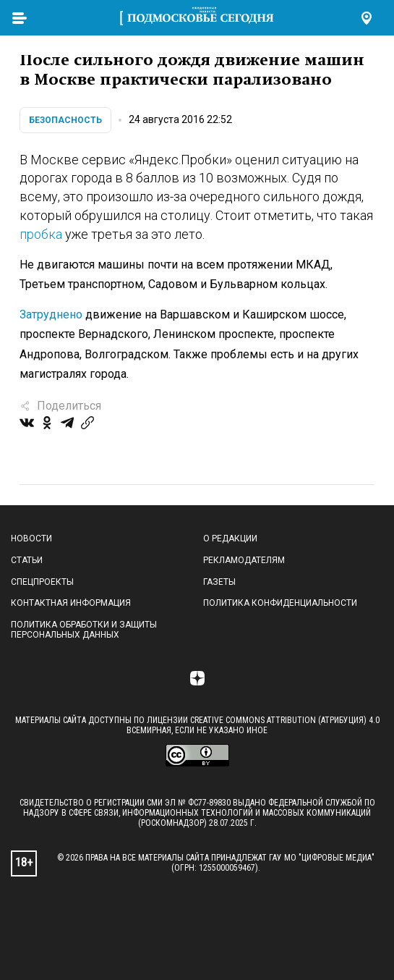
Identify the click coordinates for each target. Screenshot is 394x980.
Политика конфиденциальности (280, 603)
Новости (31, 538)
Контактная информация (71, 603)
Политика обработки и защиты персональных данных (84, 630)
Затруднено (51, 314)
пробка (41, 234)
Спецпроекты (42, 582)
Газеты (219, 582)
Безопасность (65, 120)
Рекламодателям (244, 560)
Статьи (27, 560)
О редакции (230, 538)
